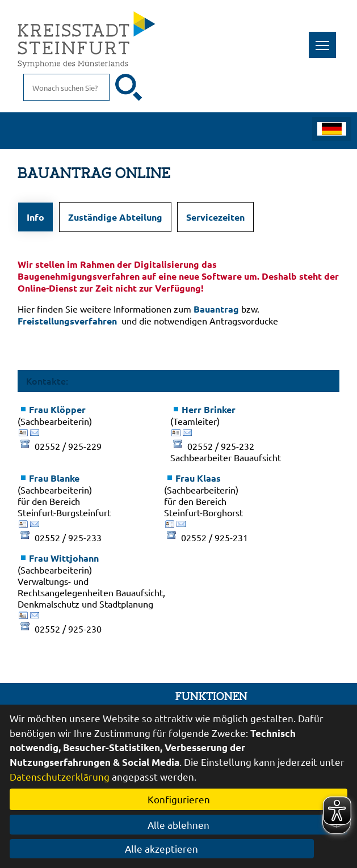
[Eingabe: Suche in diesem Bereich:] (66, 87)
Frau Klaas (198, 478)
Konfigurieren (179, 799)
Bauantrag (216, 309)
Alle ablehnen (178, 825)
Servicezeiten (215, 217)
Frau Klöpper (57, 409)
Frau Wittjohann (64, 558)
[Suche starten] (129, 87)
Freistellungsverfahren (67, 321)
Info (35, 217)
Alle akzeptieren (178, 848)
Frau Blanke (54, 478)
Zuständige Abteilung (115, 217)
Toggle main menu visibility (326, 39)
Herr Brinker (209, 409)
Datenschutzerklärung (60, 776)
